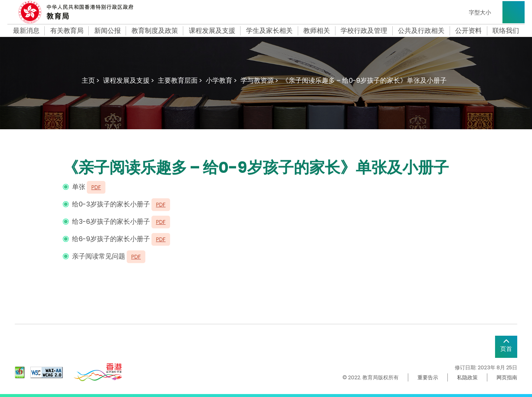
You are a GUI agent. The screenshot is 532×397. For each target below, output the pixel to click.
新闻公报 (108, 31)
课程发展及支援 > (129, 80)
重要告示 (428, 377)
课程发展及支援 (212, 31)
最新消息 (26, 31)
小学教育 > (221, 80)
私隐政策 (467, 377)
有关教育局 (67, 31)
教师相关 (317, 31)
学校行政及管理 (364, 31)
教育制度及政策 (155, 31)
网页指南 (507, 377)
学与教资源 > (259, 80)
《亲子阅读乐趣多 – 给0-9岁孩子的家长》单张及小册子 (364, 80)
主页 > (91, 80)
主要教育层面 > (180, 80)
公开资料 (468, 31)
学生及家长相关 (269, 31)
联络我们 (506, 31)
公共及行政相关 (421, 31)
